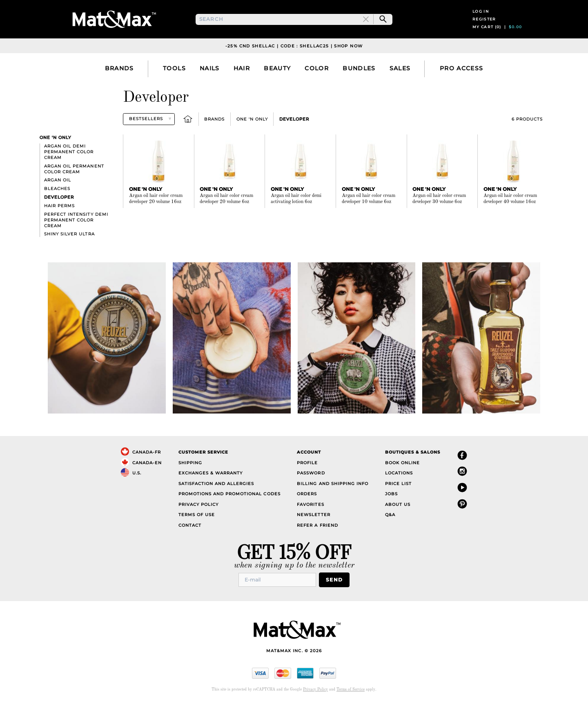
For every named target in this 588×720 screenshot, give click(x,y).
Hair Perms (59, 222)
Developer (294, 136)
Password (311, 490)
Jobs (391, 511)
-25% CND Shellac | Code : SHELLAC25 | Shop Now (294, 63)
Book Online (402, 480)
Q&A (390, 532)
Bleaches (57, 206)
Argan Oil (58, 197)
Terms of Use (197, 532)
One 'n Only (252, 136)
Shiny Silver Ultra (69, 251)
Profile (307, 480)
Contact (190, 542)
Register (484, 28)
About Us (398, 521)
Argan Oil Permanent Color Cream (74, 186)
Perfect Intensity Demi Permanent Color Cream (76, 237)
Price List (398, 500)
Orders (307, 511)
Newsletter (313, 532)
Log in (481, 20)
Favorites (310, 521)
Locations (399, 490)
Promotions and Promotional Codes (229, 511)
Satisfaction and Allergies (216, 500)
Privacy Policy (198, 521)
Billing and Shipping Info (333, 500)
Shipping (190, 480)
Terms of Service (351, 705)
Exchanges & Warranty (210, 490)
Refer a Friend (317, 542)
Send (337, 596)
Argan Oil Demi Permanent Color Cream (69, 169)
